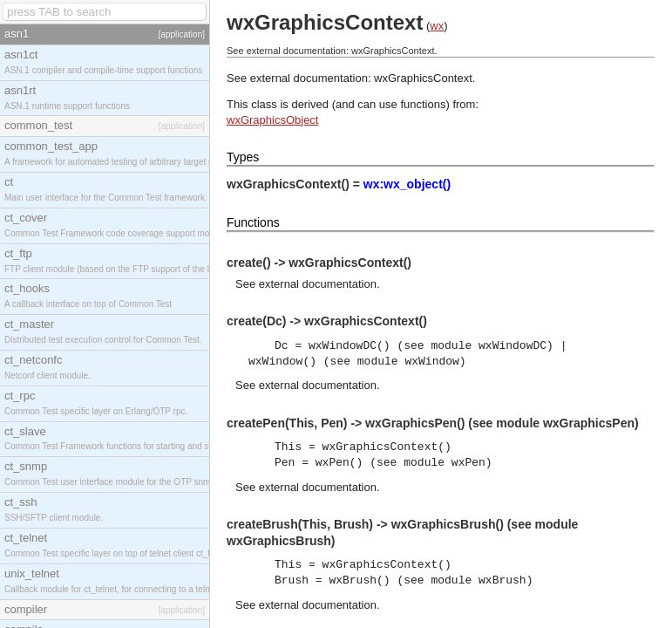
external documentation (318, 284)
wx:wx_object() (407, 184)
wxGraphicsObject (272, 120)
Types (243, 157)
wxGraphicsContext (423, 78)
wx (437, 26)
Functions (253, 222)
